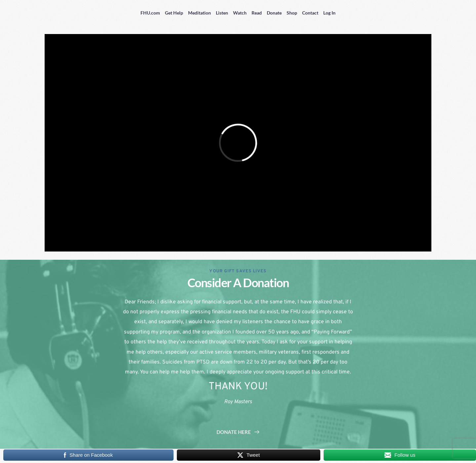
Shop (292, 13)
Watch (240, 13)
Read (257, 13)
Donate (274, 13)
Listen (222, 13)
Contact (310, 13)
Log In (329, 13)
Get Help (174, 13)
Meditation (199, 13)
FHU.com (150, 13)
